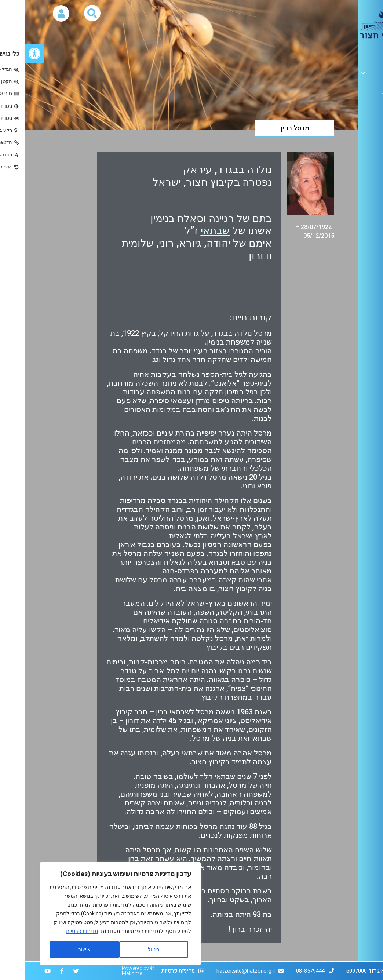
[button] (10, 54)
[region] (95, 914)
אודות (372, 52)
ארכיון (368, 94)
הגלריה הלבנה (358, 73)
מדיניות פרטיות (57, 931)
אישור (59, 950)
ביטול (129, 950)
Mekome (107, 973)
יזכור (374, 110)
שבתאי (190, 231)
